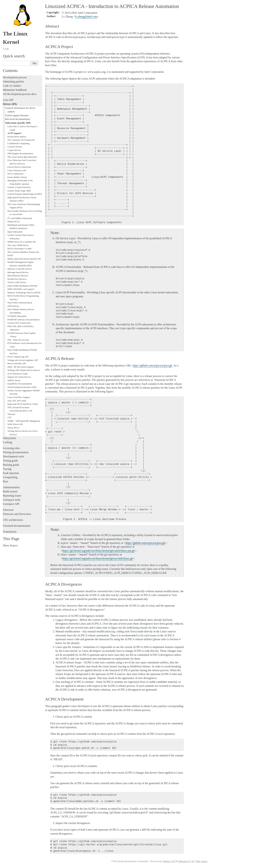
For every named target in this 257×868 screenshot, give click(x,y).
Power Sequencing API (18, 357)
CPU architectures (13, 520)
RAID (10, 255)
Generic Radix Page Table (19, 191)
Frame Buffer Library (17, 177)
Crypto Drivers (14, 150)
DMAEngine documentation (20, 153)
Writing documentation (16, 452)
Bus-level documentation (18, 119)
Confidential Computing (18, 143)
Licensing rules (11, 448)
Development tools (13, 456)
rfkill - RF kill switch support (21, 367)
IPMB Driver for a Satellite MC (22, 242)
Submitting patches (13, 82)
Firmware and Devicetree (17, 514)
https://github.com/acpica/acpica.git (152, 365)
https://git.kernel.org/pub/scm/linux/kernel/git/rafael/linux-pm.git (99, 551)
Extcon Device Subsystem (19, 167)
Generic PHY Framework (19, 323)
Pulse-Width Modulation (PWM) (22, 286)
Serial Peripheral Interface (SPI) (22, 387)
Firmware (8, 510)
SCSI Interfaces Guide (18, 374)
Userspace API (11, 504)
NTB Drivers (13, 306)
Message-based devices (18, 272)
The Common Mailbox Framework (23, 252)
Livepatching (10, 477)
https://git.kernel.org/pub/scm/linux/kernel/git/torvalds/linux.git (98, 558)
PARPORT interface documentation (24, 320)
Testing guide (10, 461)
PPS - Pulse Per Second (18, 340)
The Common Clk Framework (21, 140)
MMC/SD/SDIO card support (21, 289)
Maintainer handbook (15, 90)
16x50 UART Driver (17, 282)
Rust (5, 481)
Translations (10, 532)
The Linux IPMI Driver (18, 245)
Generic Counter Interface (19, 187)
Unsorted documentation (16, 526)
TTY (10, 417)
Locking (7, 442)
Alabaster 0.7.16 (186, 861)
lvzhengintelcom (86, 17)
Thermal (11, 414)
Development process (15, 77)
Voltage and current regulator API (23, 360)
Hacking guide (11, 465)
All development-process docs (20, 94)
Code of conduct (12, 86)
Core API (8, 100)
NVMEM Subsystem (17, 316)
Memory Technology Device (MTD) (24, 293)
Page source (202, 861)
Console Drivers (15, 147)
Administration (11, 487)
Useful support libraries (17, 115)
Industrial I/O (14, 222)
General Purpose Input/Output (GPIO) (25, 194)
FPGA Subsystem (15, 174)
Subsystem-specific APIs (18, 123)
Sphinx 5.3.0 (169, 861)
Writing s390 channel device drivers (24, 370)
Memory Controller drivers (20, 269)
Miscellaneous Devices (18, 276)
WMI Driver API (15, 424)
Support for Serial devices (19, 377)
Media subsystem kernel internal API (24, 259)
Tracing (7, 469)
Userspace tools (12, 500)
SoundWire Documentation (20, 384)
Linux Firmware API (17, 170)
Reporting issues (12, 496)
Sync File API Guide (17, 401)
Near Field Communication (20, 303)
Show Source (10, 545)
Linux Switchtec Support (19, 397)
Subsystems (9, 438)
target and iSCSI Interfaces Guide (23, 404)
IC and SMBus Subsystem (20, 218)
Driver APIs (10, 104)
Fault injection (11, 473)
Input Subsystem (15, 232)
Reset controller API (17, 363)
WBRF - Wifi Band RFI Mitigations (24, 421)
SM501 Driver (14, 380)
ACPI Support (14, 133)
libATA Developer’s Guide (20, 249)
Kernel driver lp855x (17, 137)
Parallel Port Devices (17, 279)
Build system (10, 491)
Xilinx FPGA (14, 428)
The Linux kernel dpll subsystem (22, 157)
